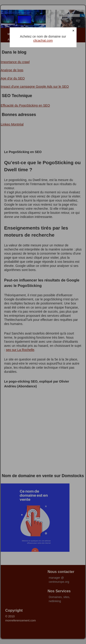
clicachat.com (43, 41)
